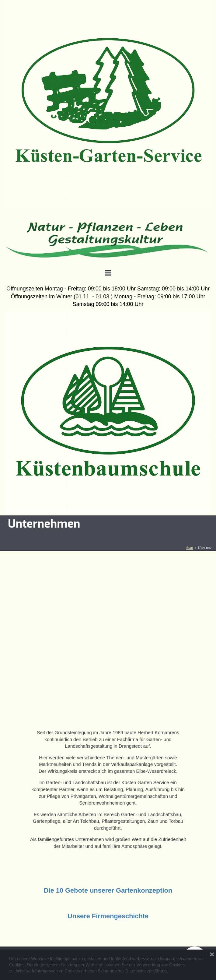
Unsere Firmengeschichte (108, 918)
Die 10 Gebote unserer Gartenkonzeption (108, 891)
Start (190, 548)
